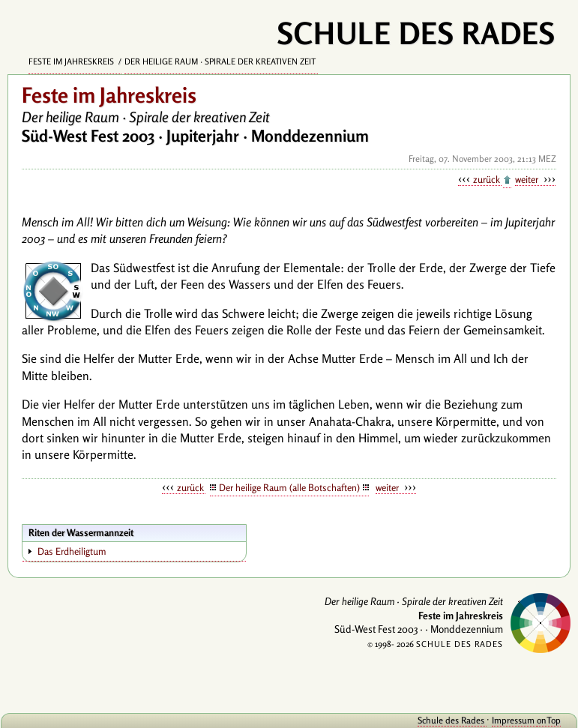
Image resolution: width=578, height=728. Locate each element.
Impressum (514, 720)
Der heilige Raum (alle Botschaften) (289, 487)
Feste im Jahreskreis (72, 61)
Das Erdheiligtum (72, 551)
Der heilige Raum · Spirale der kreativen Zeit (221, 61)
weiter (528, 179)
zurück (487, 179)
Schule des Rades (452, 720)
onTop (549, 720)
